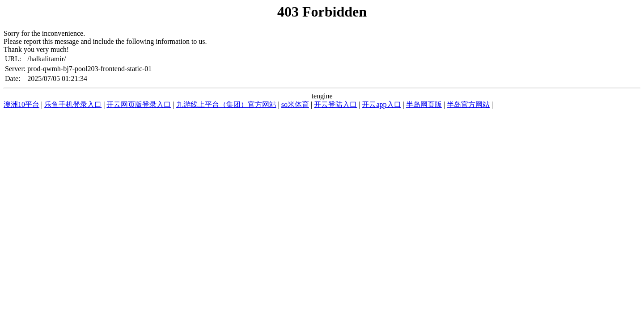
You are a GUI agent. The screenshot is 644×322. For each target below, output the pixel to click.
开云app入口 (381, 104)
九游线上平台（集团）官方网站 (226, 104)
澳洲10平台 (21, 104)
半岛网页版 (424, 104)
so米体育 (295, 104)
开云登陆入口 (335, 104)
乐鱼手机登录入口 (73, 104)
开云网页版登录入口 (139, 104)
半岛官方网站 (468, 104)
